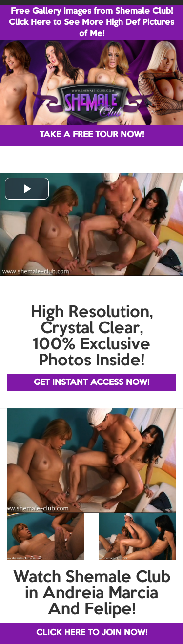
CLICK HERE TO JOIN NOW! (92, 633)
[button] (27, 189)
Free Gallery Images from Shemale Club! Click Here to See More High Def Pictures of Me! (91, 23)
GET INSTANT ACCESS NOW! (91, 383)
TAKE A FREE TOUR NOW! (92, 135)
